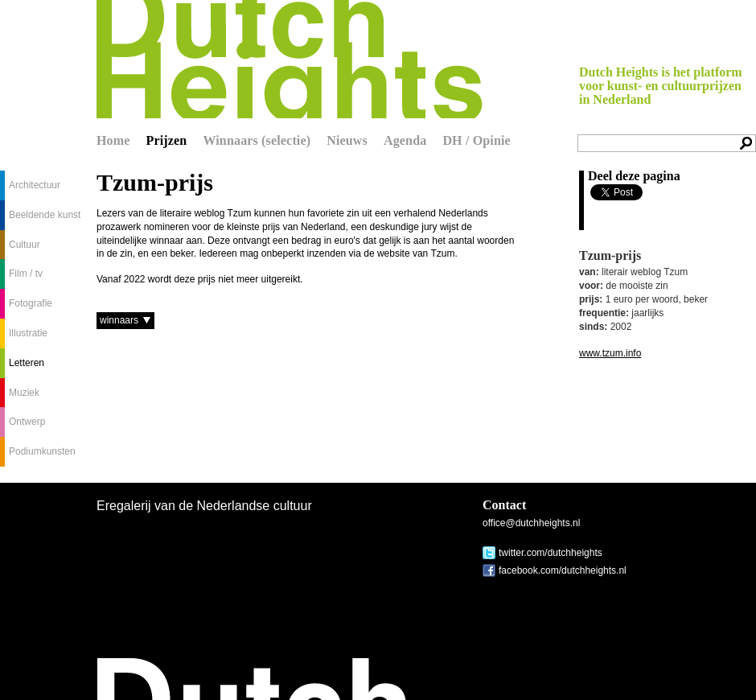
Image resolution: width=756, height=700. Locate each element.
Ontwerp (27, 422)
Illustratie (28, 333)
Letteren (27, 363)
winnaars (119, 320)
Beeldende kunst (45, 215)
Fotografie (31, 303)
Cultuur (25, 245)
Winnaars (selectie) (257, 140)
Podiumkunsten (42, 451)
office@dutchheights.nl (531, 523)
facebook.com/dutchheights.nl (563, 570)
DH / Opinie (476, 140)
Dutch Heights (290, 59)
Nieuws (347, 140)
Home (113, 140)
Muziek (24, 393)
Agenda (405, 140)
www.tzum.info (610, 353)
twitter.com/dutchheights (551, 553)
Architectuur (35, 185)
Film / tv (26, 274)
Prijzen (167, 140)
